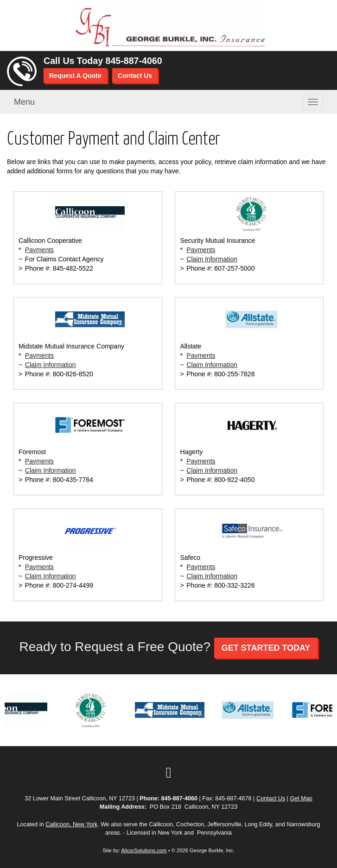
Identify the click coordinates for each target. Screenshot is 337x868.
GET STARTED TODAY (266, 648)
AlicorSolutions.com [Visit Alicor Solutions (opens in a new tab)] (144, 850)
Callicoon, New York (71, 824)
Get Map (301, 798)
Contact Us (135, 76)
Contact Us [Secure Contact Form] (271, 798)
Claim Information (212, 259)
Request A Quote (75, 76)
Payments (39, 250)
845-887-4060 (134, 61)
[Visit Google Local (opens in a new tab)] (169, 773)
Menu (24, 102)
